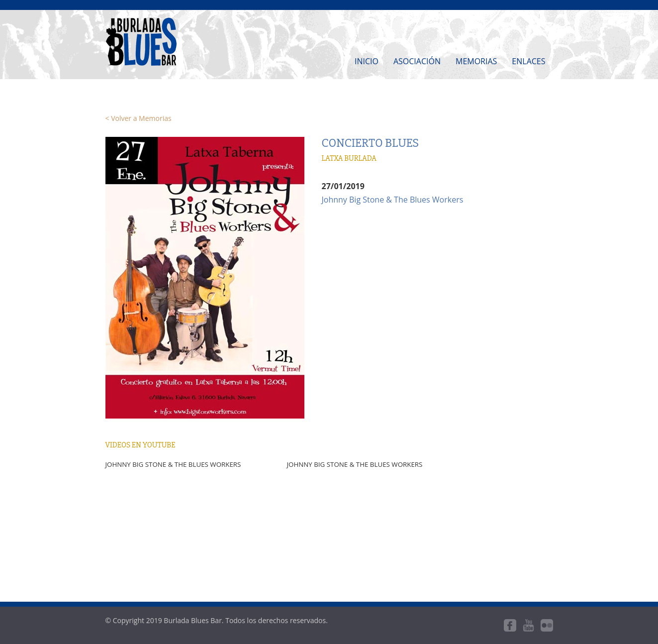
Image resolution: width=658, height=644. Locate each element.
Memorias (476, 61)
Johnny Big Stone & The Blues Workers (393, 200)
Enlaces (528, 61)
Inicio (367, 61)
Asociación (417, 61)
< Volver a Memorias (139, 118)
